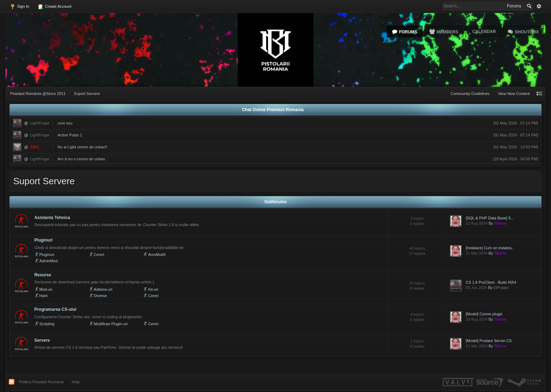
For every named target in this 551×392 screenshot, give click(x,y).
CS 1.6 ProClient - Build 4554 (491, 282)
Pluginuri (44, 240)
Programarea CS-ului (55, 309)
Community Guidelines (470, 94)
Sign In (20, 7)
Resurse (43, 275)
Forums (408, 32)
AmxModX (157, 255)
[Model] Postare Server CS (489, 341)
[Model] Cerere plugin (484, 314)
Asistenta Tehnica (52, 218)
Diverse (100, 296)
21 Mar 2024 (477, 253)
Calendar (484, 32)
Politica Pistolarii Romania (41, 382)
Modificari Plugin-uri (111, 324)
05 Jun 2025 (476, 288)
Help (76, 382)
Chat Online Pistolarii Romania (274, 110)
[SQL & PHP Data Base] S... (490, 218)
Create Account (54, 7)
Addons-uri (103, 289)
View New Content (514, 94)
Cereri (99, 255)
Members (448, 32)
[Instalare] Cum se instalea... (490, 248)
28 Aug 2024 (477, 319)
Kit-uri (153, 289)
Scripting (47, 324)
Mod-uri (46, 289)
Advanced (539, 6)
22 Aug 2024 (477, 223)
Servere (42, 340)
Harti (43, 296)
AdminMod (49, 261)
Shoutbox (527, 32)
